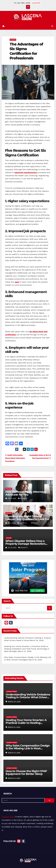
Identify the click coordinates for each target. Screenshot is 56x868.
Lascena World (8, 817)
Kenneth (23, 498)
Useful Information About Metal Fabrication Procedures (15, 458)
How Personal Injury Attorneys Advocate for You (26, 493)
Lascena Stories (12, 691)
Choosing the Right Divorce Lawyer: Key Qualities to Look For (27, 518)
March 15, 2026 (14, 778)
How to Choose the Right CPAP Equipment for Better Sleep (26, 772)
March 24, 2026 (14, 702)
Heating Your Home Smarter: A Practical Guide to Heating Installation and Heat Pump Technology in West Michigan (27, 649)
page (17, 282)
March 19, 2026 (14, 753)
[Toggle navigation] (52, 26)
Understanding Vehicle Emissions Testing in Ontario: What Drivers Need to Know (28, 697)
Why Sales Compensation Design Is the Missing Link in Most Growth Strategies (28, 748)
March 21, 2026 (14, 727)
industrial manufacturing (26, 173)
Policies (13, 40)
